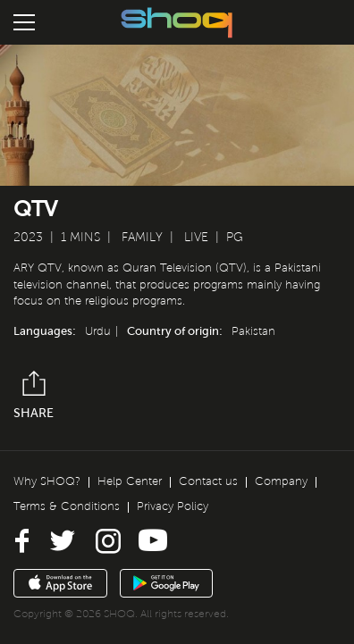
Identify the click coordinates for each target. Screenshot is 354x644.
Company (281, 481)
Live (196, 237)
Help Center (130, 481)
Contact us (208, 481)
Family (142, 237)
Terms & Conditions (67, 506)
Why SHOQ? (47, 481)
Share (34, 395)
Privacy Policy (173, 506)
